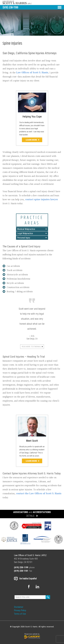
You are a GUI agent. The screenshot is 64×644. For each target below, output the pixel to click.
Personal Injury (24, 238)
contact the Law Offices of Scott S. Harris (39, 494)
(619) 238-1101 (21, 571)
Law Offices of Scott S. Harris (32, 73)
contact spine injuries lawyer (41, 200)
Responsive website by (32, 636)
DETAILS (30, 516)
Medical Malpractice (26, 229)
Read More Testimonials (32, 347)
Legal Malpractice (25, 233)
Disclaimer (19, 607)
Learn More (31, 140)
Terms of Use (20, 614)
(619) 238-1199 (10, 8)
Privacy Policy (20, 610)
